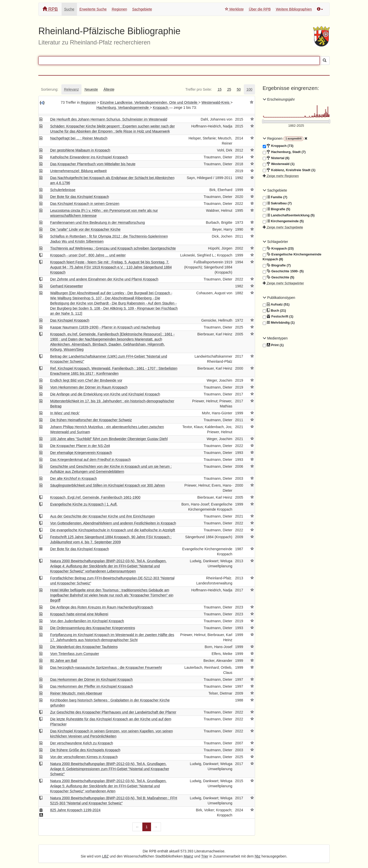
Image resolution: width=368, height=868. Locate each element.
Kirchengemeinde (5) (283, 221)
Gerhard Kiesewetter (66, 286)
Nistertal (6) (276, 158)
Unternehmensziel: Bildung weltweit (78, 171)
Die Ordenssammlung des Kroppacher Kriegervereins (93, 628)
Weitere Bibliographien (294, 9)
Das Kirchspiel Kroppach (70, 320)
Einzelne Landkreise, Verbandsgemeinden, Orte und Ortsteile (149, 102)
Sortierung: (50, 89)
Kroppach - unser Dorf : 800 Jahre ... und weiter (88, 255)
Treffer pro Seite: (199, 89)
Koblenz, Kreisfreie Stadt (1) (289, 170)
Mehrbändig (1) (279, 323)
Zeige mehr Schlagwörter (283, 283)
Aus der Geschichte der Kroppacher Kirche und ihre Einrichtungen (102, 516)
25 (229, 89)
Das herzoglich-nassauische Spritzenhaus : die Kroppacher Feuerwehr (106, 667)
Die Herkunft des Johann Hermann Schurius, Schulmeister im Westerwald (109, 119)
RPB (50, 9)
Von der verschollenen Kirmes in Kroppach (84, 757)
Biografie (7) (277, 265)
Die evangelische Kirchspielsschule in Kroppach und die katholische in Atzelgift (113, 530)
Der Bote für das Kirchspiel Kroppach (79, 197)
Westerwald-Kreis (216, 102)
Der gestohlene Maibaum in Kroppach (80, 150)
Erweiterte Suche (93, 9)
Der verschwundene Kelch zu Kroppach (82, 743)
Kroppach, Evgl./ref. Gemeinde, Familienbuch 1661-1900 (95, 497)
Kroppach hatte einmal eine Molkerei (79, 614)
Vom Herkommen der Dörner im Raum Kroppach (89, 387)
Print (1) (273, 345)
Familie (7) (275, 197)
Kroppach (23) (278, 249)
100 (249, 89)
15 (220, 89)
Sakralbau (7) (277, 203)
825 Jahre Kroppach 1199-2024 (75, 810)
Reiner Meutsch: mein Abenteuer (76, 693)
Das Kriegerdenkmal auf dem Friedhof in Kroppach (90, 460)
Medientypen (275, 338)
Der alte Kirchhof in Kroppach (73, 478)
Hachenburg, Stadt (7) (284, 152)
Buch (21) (274, 311)
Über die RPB (260, 9)
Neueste (91, 89)
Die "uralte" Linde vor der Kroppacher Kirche (85, 229)
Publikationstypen (279, 298)
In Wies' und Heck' (65, 413)
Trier (205, 856)
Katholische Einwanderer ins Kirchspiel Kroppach (89, 157)
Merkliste (234, 9)
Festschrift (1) (278, 316)
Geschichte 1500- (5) (283, 271)
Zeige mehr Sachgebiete (283, 227)
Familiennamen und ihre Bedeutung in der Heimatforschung (97, 222)
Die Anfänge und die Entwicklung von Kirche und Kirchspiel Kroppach (105, 394)
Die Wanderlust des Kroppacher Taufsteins (84, 647)
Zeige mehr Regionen (281, 176)
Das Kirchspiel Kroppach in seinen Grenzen (85, 204)
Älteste (109, 89)
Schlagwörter (275, 242)
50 (239, 89)
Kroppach (161, 108)
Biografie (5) (277, 209)
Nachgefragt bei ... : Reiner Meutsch (79, 138)
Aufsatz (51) (276, 304)
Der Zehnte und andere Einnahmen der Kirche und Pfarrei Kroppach (104, 279)
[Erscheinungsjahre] (296, 126)
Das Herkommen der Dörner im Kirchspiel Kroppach (91, 679)
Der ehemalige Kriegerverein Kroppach (81, 453)
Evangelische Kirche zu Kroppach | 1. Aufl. (84, 504)
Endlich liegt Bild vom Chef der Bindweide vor (86, 380)
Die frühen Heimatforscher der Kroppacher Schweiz (91, 420)
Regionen (119, 9)
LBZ (106, 856)
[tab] (50, 89)
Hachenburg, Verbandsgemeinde (123, 108)
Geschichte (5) (279, 277)
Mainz (188, 856)
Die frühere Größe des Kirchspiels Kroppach (85, 750)
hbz (258, 856)
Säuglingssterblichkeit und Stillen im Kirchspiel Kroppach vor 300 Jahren (107, 485)
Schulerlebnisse (63, 190)
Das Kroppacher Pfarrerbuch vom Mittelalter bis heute (93, 164)
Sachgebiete (142, 9)
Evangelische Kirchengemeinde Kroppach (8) (292, 257)
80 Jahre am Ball (64, 661)
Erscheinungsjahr (279, 99)
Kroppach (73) (278, 146)
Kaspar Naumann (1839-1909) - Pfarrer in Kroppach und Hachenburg (105, 327)
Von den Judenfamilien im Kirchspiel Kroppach (87, 621)
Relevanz (71, 89)
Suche (69, 9)
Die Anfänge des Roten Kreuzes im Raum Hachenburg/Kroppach (102, 607)
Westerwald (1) (279, 164)
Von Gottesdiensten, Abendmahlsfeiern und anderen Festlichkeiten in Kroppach (113, 523)
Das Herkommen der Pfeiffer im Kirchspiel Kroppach (91, 686)
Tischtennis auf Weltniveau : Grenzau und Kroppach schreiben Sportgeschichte (113, 248)
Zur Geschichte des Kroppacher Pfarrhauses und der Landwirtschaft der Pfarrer (113, 712)
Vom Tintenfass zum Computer (74, 654)
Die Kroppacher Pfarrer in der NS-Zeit (80, 446)
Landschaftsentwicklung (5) (289, 215)
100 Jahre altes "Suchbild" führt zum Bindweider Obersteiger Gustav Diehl (109, 439)
